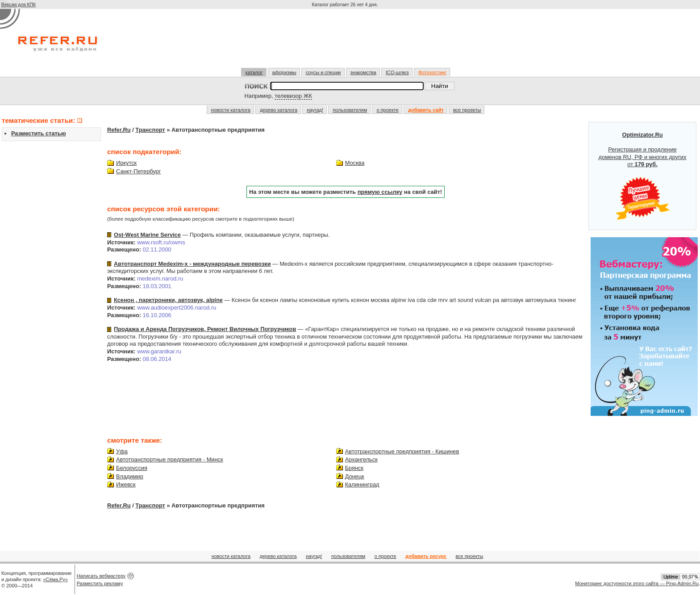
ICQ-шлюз (397, 72)
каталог (254, 72)
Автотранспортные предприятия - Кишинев (402, 451)
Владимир (130, 476)
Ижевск (126, 484)
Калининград (362, 484)
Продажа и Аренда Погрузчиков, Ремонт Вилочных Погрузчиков (205, 329)
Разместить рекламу (100, 583)
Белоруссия (132, 468)
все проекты (467, 110)
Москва (355, 163)
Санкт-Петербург (138, 171)
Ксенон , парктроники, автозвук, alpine (168, 300)
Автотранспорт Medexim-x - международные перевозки (192, 264)
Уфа (122, 451)
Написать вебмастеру (101, 576)
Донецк (355, 476)
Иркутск (126, 163)
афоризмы (284, 72)
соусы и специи (323, 72)
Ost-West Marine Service (147, 235)
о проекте (387, 110)
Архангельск (361, 459)
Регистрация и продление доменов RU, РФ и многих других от (643, 176)
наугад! (315, 110)
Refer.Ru (119, 130)
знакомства (363, 72)
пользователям (350, 110)
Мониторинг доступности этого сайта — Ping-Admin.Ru (637, 583)
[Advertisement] (346, 42)
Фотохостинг (432, 72)
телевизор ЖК (293, 96)
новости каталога (231, 110)
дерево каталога (279, 110)
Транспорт (150, 130)
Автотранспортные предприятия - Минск (170, 459)
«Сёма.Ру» (56, 579)
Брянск (354, 468)
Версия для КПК (19, 5)
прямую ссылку (380, 192)
